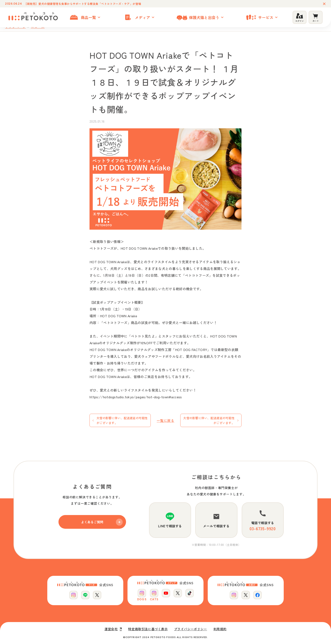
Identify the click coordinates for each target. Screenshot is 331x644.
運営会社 (113, 629)
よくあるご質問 (102, 522)
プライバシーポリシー (191, 629)
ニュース (38, 27)
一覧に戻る (165, 420)
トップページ (15, 27)
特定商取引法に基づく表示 (148, 629)
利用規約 (220, 629)
